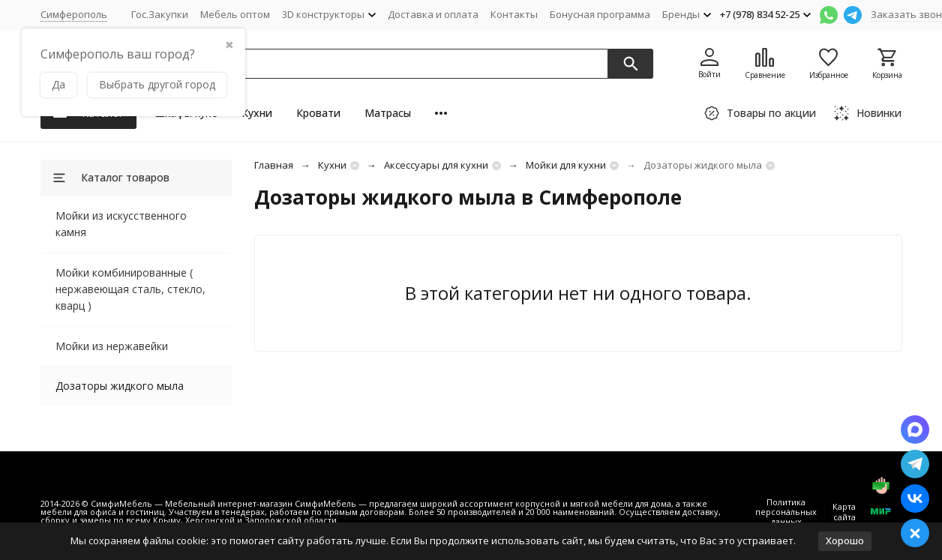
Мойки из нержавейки (112, 346)
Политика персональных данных (786, 512)
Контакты (514, 14)
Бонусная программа (600, 14)
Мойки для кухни (566, 165)
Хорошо (845, 541)
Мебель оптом (235, 14)
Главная (274, 165)
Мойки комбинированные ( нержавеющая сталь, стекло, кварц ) (130, 289)
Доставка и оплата (433, 14)
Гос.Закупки (160, 14)
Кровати (318, 113)
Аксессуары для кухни (436, 165)
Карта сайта (844, 511)
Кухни (257, 113)
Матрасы (388, 113)
